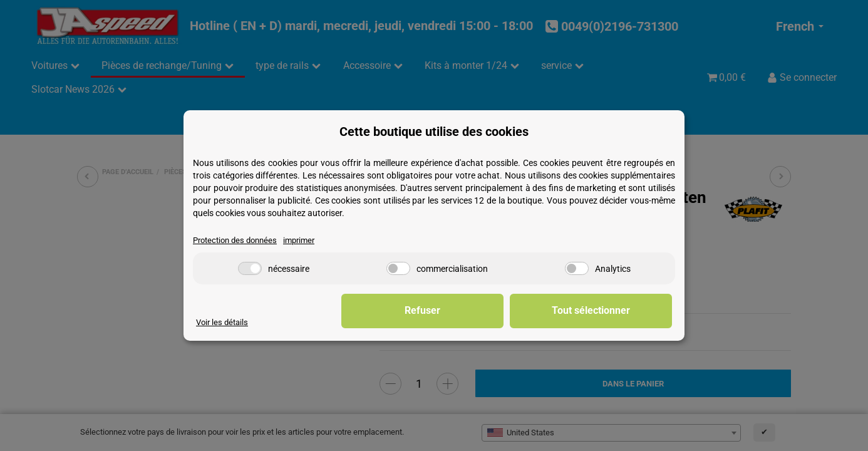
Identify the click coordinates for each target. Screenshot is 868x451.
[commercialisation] (398, 268)
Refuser (478, 310)
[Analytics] (577, 268)
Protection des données (235, 240)
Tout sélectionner (610, 310)
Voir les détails (222, 322)
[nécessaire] (250, 268)
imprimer (299, 240)
